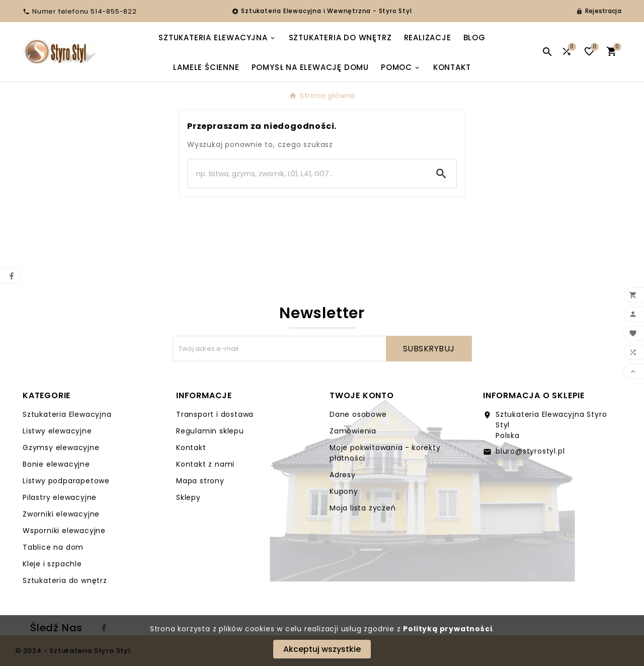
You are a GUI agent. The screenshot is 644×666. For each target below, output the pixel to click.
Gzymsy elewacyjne (61, 448)
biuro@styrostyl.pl (530, 451)
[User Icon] (599, 11)
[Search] (307, 174)
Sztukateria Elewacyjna (67, 414)
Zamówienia (353, 431)
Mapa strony (200, 481)
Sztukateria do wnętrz (65, 580)
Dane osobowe (358, 414)
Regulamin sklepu (210, 431)
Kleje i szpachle (52, 564)
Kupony (344, 491)
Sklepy (188, 497)
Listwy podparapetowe (66, 481)
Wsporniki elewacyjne (64, 531)
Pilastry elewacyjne (60, 497)
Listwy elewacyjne (57, 431)
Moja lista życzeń (363, 508)
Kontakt (191, 448)
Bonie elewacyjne (56, 464)
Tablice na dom (53, 547)
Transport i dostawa (215, 414)
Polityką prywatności (448, 629)
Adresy (343, 475)
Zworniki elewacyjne (61, 514)
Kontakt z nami (205, 464)
